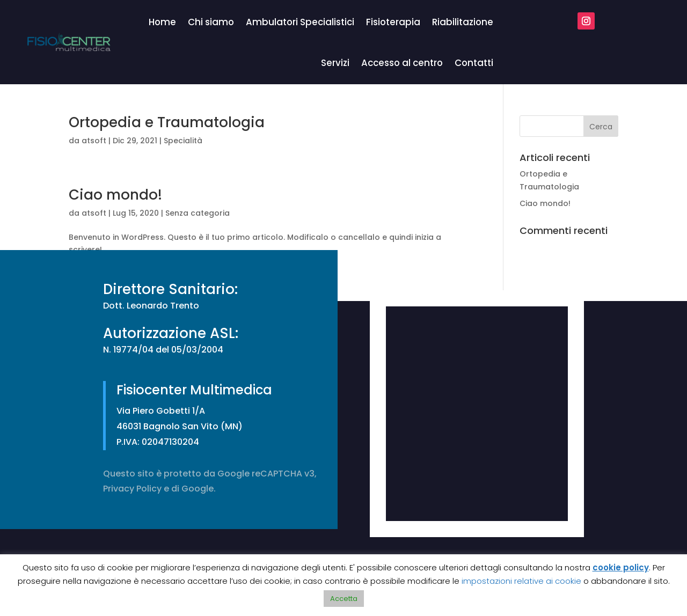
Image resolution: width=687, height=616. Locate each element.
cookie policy (621, 567)
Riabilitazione (463, 22)
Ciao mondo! (115, 195)
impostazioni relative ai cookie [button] (521, 581)
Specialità (183, 141)
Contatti (474, 63)
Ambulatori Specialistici (300, 22)
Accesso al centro (402, 63)
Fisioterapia (393, 22)
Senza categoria (198, 213)
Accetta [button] (344, 599)
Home (162, 22)
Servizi (335, 63)
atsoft (94, 141)
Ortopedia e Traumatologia (167, 122)
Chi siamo (211, 22)
